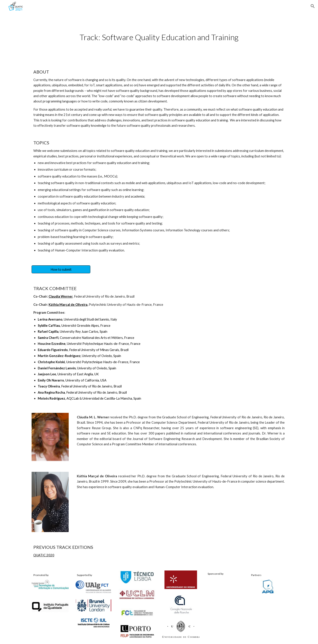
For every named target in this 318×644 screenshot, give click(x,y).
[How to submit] (61, 269)
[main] (159, 37)
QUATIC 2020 (44, 555)
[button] (313, 6)
